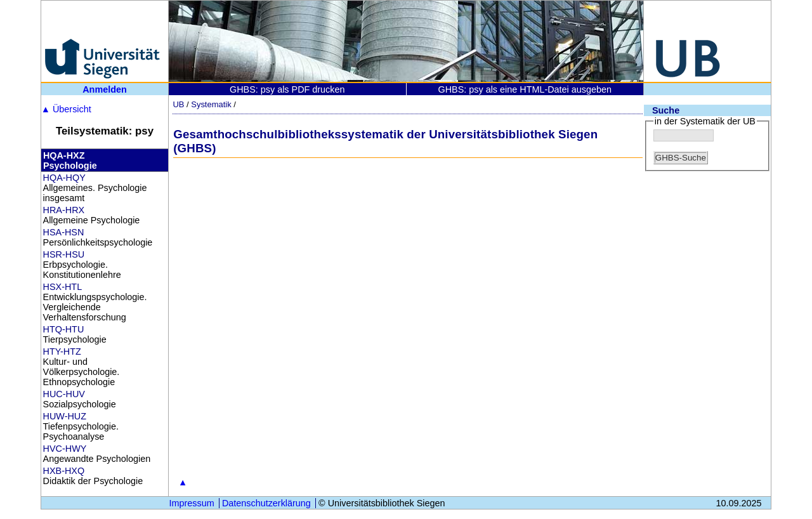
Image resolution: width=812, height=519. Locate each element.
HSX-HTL (63, 287)
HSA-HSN (64, 232)
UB (178, 104)
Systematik (211, 104)
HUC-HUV (64, 394)
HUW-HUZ (65, 416)
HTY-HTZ (62, 351)
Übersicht (66, 109)
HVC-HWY (65, 449)
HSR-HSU (64, 254)
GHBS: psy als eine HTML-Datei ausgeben (525, 89)
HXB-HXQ (64, 471)
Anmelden (105, 89)
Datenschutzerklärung (266, 503)
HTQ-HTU (64, 329)
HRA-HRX (64, 210)
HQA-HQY (64, 178)
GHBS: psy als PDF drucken (287, 89)
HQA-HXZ (64, 155)
